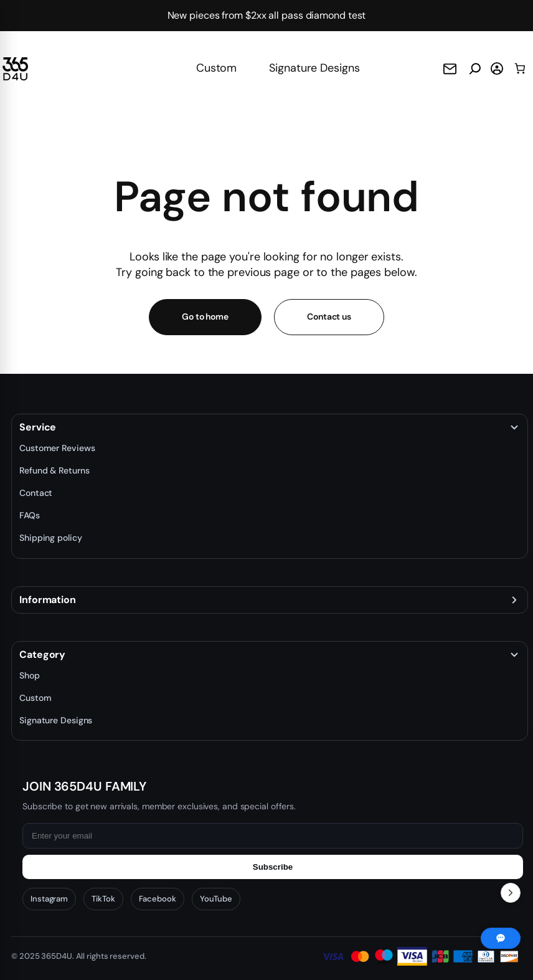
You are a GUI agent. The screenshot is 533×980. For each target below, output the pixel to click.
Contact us (329, 316)
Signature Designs (314, 68)
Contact (36, 493)
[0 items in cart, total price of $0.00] (520, 69)
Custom (216, 68)
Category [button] (42, 655)
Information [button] (48, 600)
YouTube (216, 899)
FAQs (30, 515)
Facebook (158, 899)
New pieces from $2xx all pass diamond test (267, 15)
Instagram (49, 899)
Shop (30, 675)
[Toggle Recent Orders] (511, 893)
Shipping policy (51, 538)
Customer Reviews (57, 448)
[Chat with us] (501, 938)
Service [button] (38, 427)
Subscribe (273, 867)
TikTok (103, 899)
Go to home (205, 316)
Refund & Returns (54, 470)
